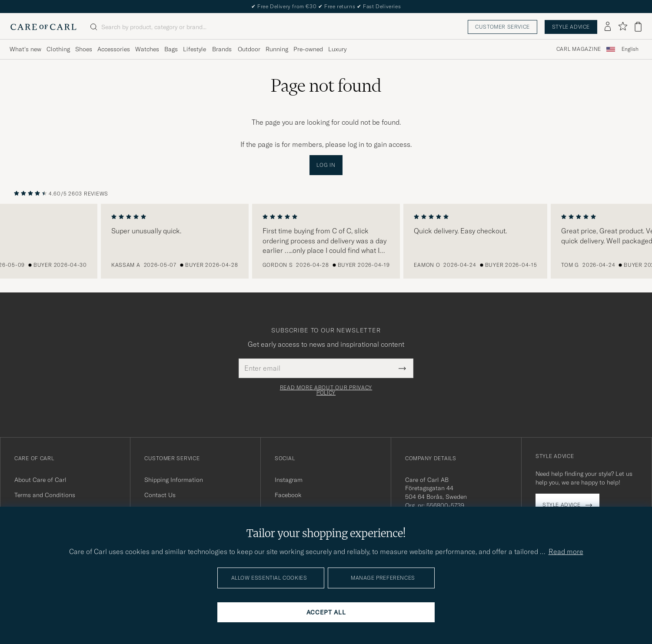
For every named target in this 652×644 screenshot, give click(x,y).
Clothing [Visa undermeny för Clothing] (58, 49)
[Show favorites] (623, 27)
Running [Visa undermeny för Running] (277, 49)
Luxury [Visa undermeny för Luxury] (337, 49)
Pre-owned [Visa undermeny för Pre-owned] (308, 49)
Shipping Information (174, 480)
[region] (326, 241)
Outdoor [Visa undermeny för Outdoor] (249, 49)
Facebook (288, 495)
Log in (326, 165)
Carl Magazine (579, 49)
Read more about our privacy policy (326, 390)
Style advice (571, 27)
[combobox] (630, 49)
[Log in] (608, 27)
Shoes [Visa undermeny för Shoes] (84, 49)
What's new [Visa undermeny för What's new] (25, 49)
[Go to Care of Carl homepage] (43, 27)
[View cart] (638, 27)
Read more (566, 551)
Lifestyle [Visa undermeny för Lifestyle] (195, 49)
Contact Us (160, 495)
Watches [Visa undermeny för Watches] (147, 49)
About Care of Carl (40, 480)
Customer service (502, 27)
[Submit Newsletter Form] (402, 368)
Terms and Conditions (45, 495)
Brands (222, 49)
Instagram (289, 480)
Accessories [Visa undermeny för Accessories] (114, 49)
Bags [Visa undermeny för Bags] (171, 49)
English (630, 49)
